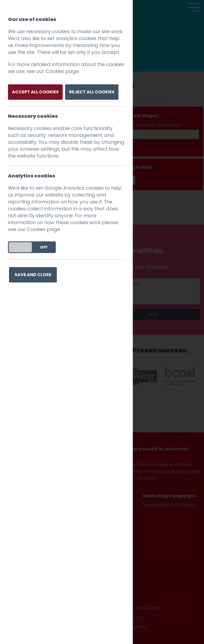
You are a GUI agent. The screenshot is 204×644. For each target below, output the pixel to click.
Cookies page (62, 71)
